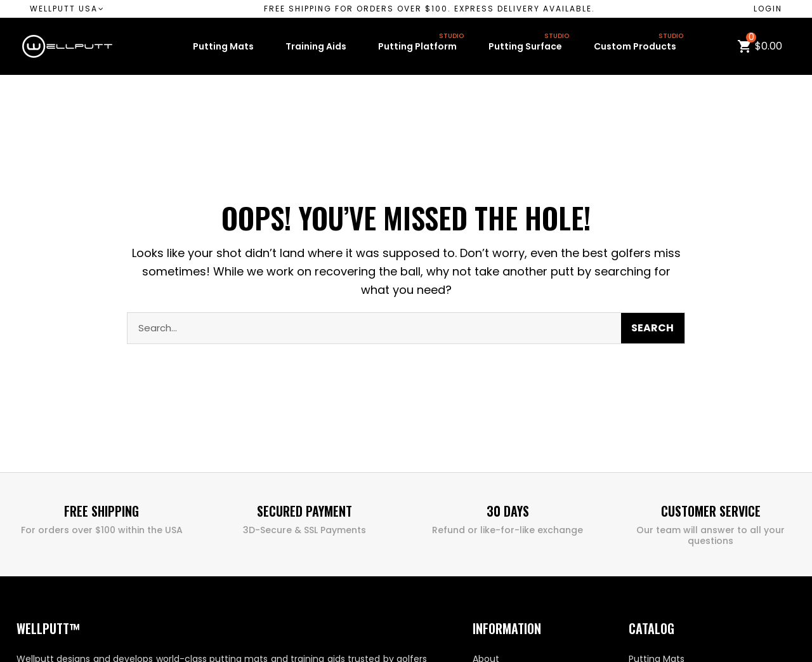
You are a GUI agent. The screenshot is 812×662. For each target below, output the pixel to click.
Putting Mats (223, 46)
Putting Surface (530, 44)
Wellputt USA (68, 9)
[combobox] (364, 328)
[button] (429, 9)
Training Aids (316, 46)
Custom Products (640, 44)
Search (652, 328)
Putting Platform (422, 44)
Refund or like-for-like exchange (507, 530)
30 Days (508, 511)
